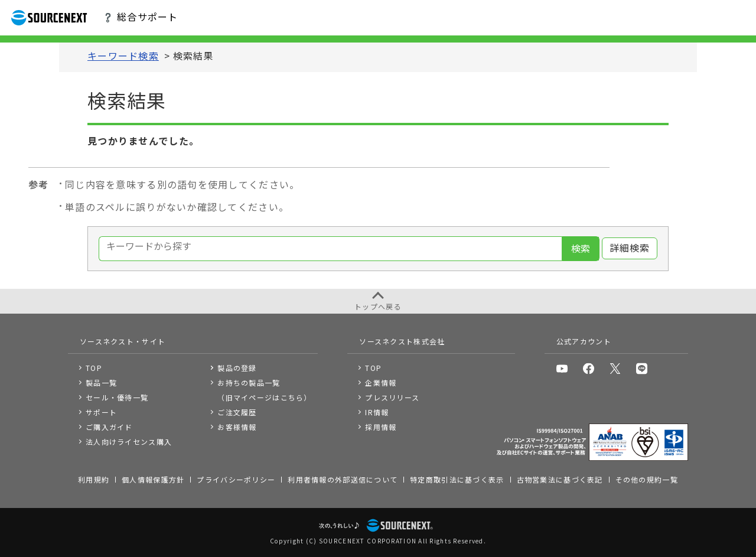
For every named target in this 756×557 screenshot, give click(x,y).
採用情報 (381, 427)
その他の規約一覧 (647, 479)
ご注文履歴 (237, 412)
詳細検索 (630, 248)
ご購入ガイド (109, 427)
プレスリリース (392, 397)
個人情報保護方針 (153, 479)
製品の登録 (237, 368)
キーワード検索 (123, 56)
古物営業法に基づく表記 (560, 479)
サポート (101, 412)
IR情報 (377, 412)
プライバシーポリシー (236, 479)
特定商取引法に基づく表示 (457, 479)
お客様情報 (237, 427)
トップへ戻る (378, 306)
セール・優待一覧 (117, 397)
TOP (94, 368)
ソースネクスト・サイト (123, 341)
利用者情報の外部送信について (343, 479)
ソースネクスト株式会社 (402, 341)
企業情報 (381, 382)
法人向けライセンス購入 (129, 442)
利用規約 (94, 479)
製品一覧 (101, 382)
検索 (581, 249)
